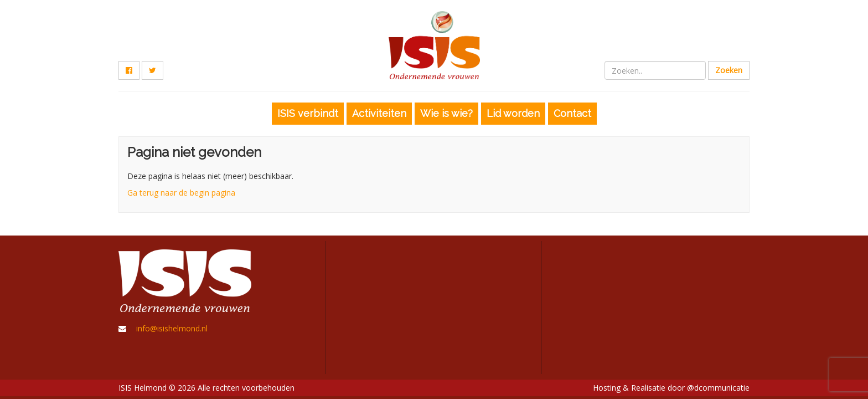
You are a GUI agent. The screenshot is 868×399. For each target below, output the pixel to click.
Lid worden (513, 113)
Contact (572, 113)
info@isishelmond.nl (172, 328)
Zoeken (729, 70)
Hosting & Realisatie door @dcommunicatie (671, 388)
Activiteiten (379, 113)
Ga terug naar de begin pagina (181, 193)
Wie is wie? (446, 113)
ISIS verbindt (308, 113)
